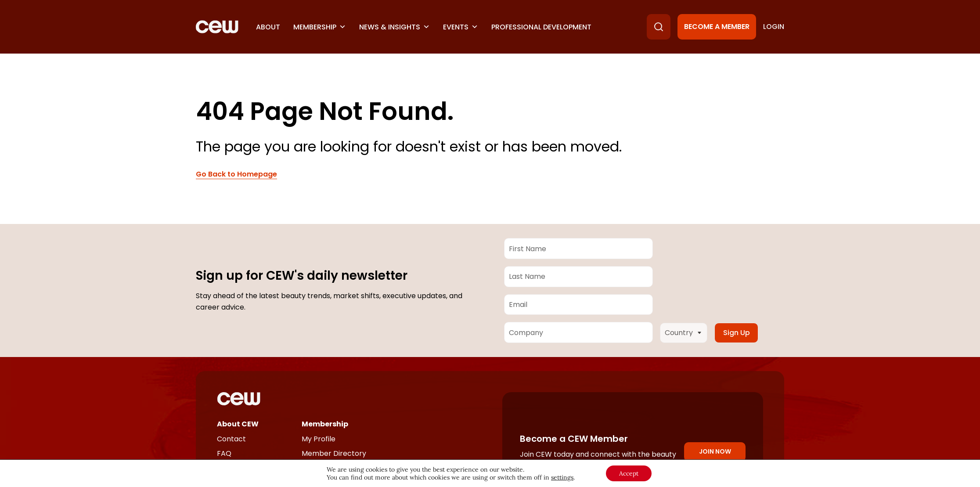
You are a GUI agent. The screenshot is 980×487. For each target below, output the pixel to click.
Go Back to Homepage (236, 174)
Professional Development (541, 27)
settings (562, 477)
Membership (320, 27)
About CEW (238, 424)
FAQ (224, 453)
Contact (231, 439)
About (268, 27)
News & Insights (395, 27)
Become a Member (717, 27)
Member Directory (334, 453)
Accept (629, 473)
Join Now (715, 451)
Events (461, 27)
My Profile (319, 439)
